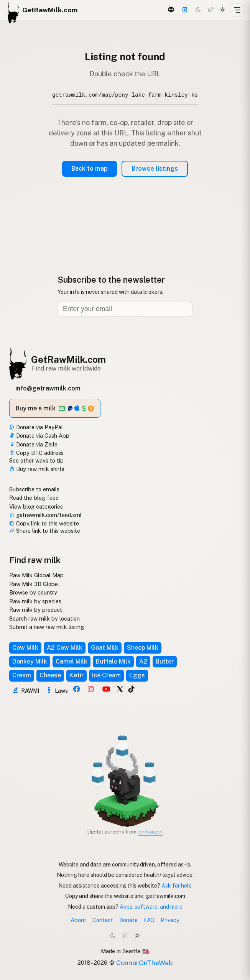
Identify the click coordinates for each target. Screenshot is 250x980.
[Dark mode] (198, 10)
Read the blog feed (34, 498)
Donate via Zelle (33, 444)
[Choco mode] (211, 10)
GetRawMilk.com (68, 359)
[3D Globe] (171, 10)
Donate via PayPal (36, 427)
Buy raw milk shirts (37, 469)
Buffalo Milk (113, 661)
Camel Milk (72, 661)
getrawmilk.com (165, 896)
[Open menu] (237, 10)
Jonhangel (150, 832)
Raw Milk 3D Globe (34, 584)
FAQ (149, 920)
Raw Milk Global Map (36, 575)
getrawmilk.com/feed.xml (45, 515)
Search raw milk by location (44, 618)
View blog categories (36, 506)
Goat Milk (105, 648)
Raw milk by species (35, 601)
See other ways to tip (36, 460)
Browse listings (155, 169)
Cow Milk (25, 648)
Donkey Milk (30, 661)
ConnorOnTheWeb (144, 963)
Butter (165, 661)
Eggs (137, 675)
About (78, 920)
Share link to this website (45, 531)
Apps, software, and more (151, 907)
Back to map (90, 169)
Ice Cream (106, 675)
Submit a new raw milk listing (47, 627)
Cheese (50, 675)
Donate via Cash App (39, 436)
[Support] (185, 10)
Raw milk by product (36, 610)
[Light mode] (223, 10)
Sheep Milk (143, 648)
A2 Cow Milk (65, 648)
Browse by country (33, 592)
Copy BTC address (36, 453)
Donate (128, 920)
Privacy (170, 920)
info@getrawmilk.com (48, 388)
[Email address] (125, 309)
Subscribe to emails (34, 489)
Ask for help (177, 886)
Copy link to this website (44, 523)
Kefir (76, 675)
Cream (22, 675)
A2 (143, 661)
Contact (103, 920)
